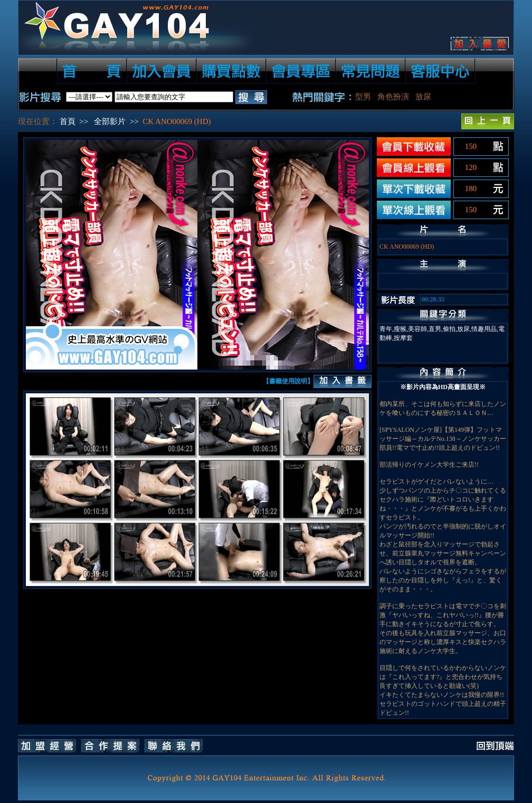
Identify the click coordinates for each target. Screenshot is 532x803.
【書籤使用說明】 (288, 381)
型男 (363, 97)
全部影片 (110, 121)
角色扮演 (393, 97)
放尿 (423, 97)
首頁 (68, 121)
